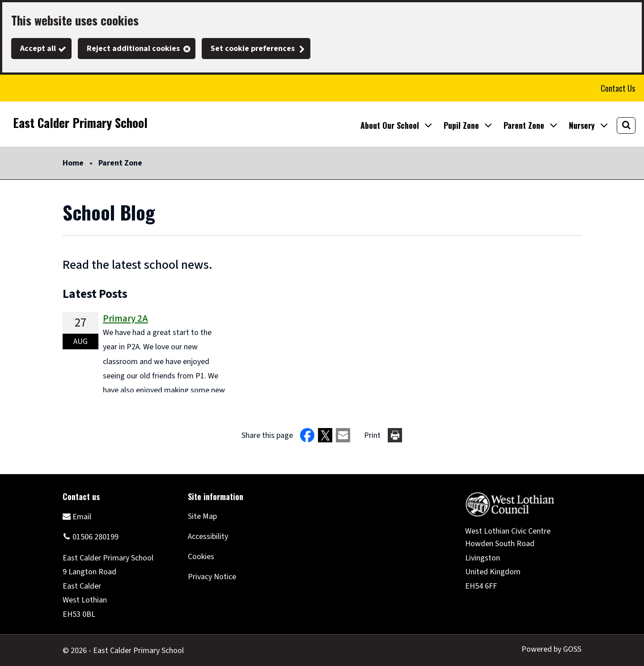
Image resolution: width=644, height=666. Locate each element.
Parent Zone (120, 163)
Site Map (202, 516)
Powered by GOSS (551, 649)
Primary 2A (125, 319)
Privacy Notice (212, 577)
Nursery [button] (582, 125)
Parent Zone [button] (524, 125)
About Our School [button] (390, 125)
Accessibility (208, 537)
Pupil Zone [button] (461, 125)
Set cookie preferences (253, 49)
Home (73, 163)
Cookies (201, 557)
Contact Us (618, 88)
